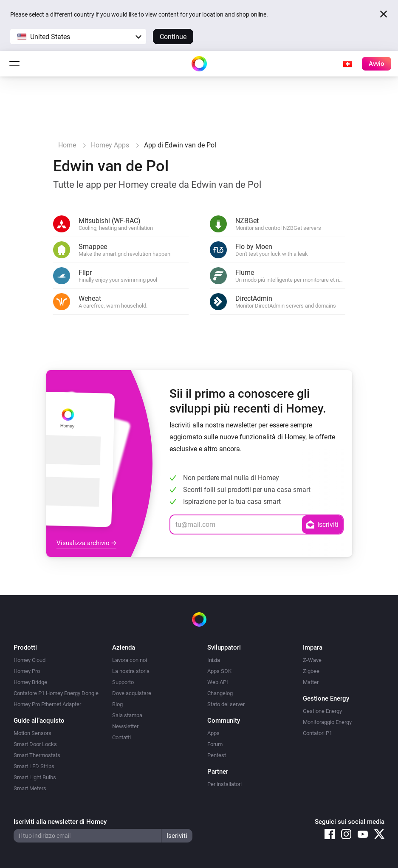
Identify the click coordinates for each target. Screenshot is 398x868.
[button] (78, 37)
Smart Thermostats (37, 755)
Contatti (121, 737)
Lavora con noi (130, 660)
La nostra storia (131, 671)
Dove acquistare (132, 693)
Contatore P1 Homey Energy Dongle (56, 693)
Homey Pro (27, 671)
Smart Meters (30, 788)
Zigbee (311, 671)
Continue (173, 37)
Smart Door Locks (35, 744)
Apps (213, 733)
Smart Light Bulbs (35, 777)
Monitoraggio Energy (327, 722)
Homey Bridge (30, 682)
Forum (215, 744)
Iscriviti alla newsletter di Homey (60, 822)
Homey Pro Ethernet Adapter (47, 704)
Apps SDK (219, 671)
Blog (117, 704)
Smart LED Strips (34, 766)
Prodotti (25, 647)
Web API (218, 682)
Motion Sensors (32, 733)
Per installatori (224, 784)
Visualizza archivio (86, 543)
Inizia (214, 660)
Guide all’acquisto (39, 721)
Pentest (217, 755)
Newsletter (125, 726)
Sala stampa (127, 715)
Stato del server (226, 704)
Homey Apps (110, 145)
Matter (311, 682)
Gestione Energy (322, 711)
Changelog (220, 693)
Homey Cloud (30, 660)
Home (67, 145)
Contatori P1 (318, 733)
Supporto (123, 682)
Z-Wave (312, 660)
